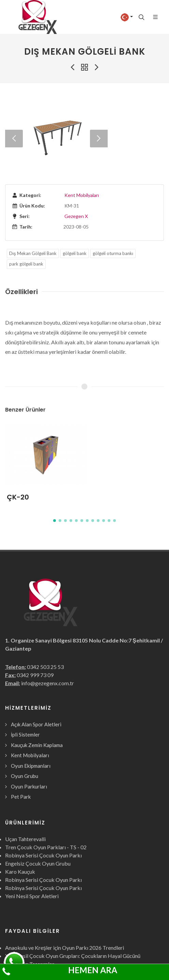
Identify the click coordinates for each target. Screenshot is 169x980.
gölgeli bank (75, 207)
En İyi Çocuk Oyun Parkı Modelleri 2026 (52, 942)
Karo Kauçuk (20, 825)
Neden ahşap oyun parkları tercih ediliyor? (54, 950)
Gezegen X (76, 170)
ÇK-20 (18, 451)
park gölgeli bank (26, 217)
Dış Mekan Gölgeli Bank (33, 207)
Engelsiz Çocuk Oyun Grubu (38, 817)
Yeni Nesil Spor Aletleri (32, 849)
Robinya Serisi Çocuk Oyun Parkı (43, 809)
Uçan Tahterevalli (25, 792)
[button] (55, 474)
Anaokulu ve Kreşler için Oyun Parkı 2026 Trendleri (65, 901)
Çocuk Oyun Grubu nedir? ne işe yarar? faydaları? (62, 958)
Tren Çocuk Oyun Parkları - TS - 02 (46, 801)
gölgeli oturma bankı (113, 207)
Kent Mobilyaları (82, 149)
